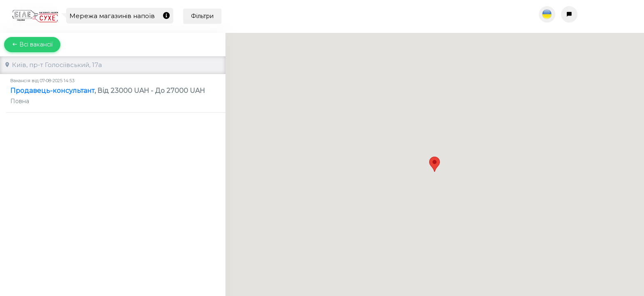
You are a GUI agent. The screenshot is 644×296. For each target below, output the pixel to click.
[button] (435, 157)
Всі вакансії (32, 44)
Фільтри (202, 16)
